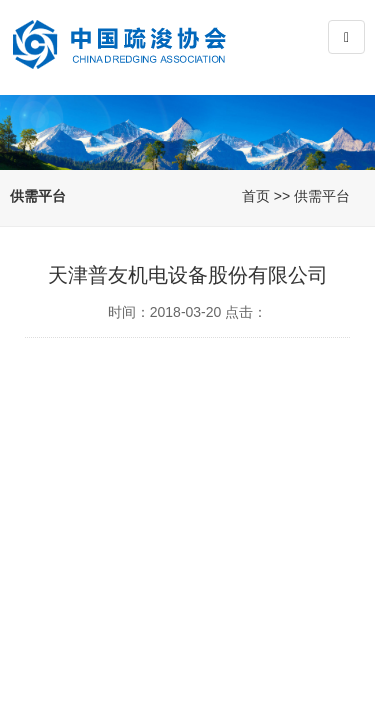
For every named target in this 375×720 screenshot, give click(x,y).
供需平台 (322, 196)
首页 (256, 196)
